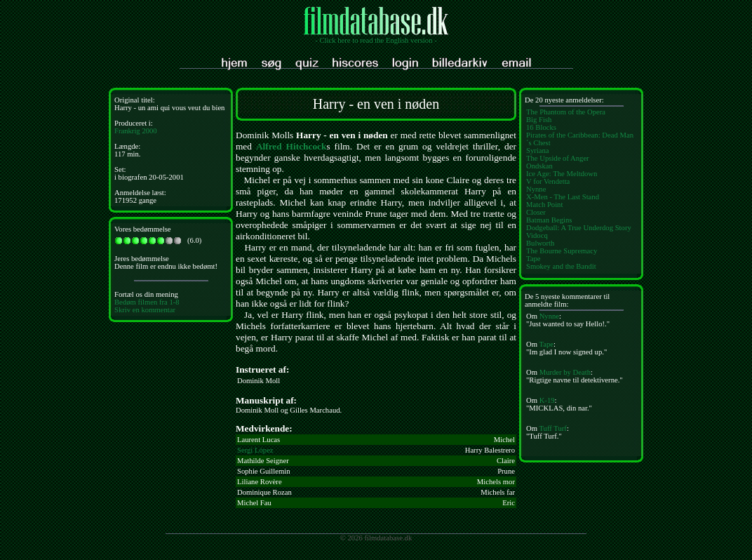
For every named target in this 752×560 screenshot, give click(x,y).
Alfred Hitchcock (291, 146)
